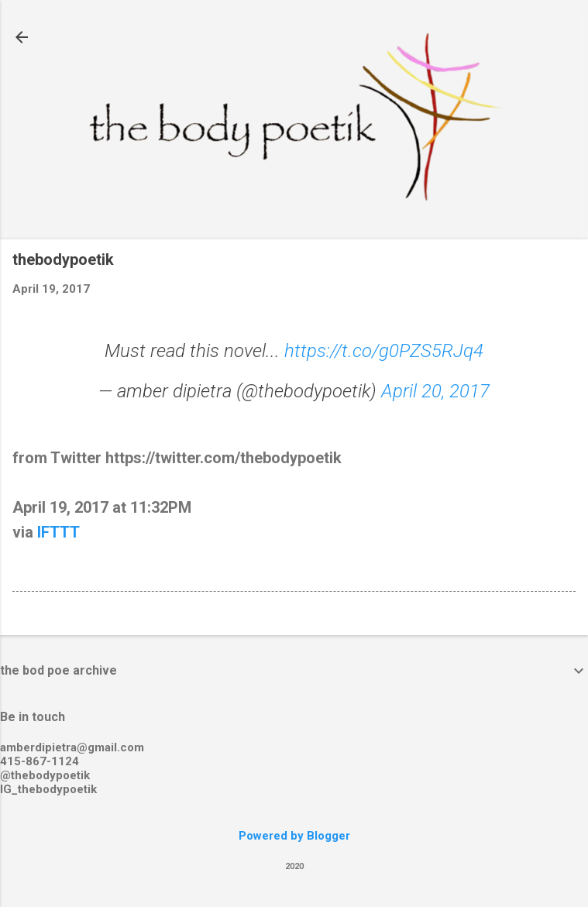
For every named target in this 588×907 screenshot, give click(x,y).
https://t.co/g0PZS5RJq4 (384, 351)
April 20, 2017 (435, 391)
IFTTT (58, 532)
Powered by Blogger (294, 836)
